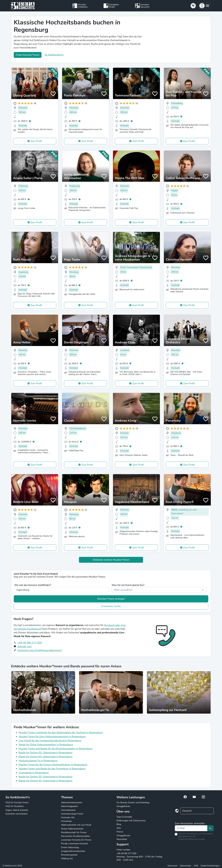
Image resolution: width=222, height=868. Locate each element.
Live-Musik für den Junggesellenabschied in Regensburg (50, 741)
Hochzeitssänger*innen (72, 814)
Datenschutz (186, 866)
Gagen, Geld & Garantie (17, 810)
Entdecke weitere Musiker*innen (111, 560)
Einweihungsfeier (69, 855)
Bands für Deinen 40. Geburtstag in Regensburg (45, 781)
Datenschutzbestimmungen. (192, 839)
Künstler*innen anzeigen (111, 599)
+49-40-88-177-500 (30, 643)
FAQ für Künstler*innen (17, 803)
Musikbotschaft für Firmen (74, 832)
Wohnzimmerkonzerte (72, 803)
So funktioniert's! (54, 55)
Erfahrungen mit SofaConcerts (131, 821)
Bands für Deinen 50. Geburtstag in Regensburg (45, 753)
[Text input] (191, 828)
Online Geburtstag (70, 847)
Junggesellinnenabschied (73, 851)
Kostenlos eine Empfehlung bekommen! (40, 650)
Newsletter (122, 839)
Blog (119, 824)
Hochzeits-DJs (68, 817)
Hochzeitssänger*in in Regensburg (38, 761)
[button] (205, 6)
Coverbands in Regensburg (34, 773)
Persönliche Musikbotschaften (75, 836)
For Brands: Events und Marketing (133, 803)
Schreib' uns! (25, 646)
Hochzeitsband (68, 810)
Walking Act (67, 859)
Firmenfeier (66, 821)
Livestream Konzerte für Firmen (76, 840)
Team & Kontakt (124, 817)
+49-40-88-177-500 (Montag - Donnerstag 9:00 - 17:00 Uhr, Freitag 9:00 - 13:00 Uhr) (139, 857)
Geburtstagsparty (69, 806)
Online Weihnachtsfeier (72, 829)
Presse (120, 832)
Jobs (119, 828)
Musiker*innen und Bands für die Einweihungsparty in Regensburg (55, 749)
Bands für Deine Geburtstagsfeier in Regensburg (46, 745)
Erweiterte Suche (111, 606)
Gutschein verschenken (17, 814)
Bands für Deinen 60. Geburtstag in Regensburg (45, 757)
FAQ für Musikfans (15, 806)
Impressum (173, 866)
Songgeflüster (123, 806)
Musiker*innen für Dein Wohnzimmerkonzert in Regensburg (52, 737)
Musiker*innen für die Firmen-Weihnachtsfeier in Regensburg (53, 765)
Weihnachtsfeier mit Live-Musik (76, 825)
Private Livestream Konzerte (74, 844)
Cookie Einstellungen (210, 866)
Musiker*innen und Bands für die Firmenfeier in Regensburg (52, 769)
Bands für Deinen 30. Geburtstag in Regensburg (45, 777)
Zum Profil (36, 141)
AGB (196, 866)
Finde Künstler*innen (28, 55)
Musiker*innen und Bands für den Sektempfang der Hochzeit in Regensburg (61, 733)
